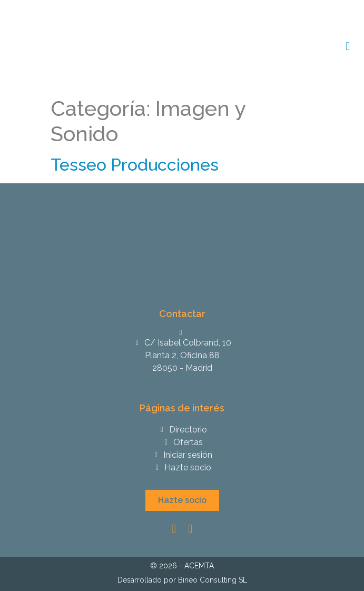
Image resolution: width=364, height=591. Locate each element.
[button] (182, 500)
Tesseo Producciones (135, 165)
